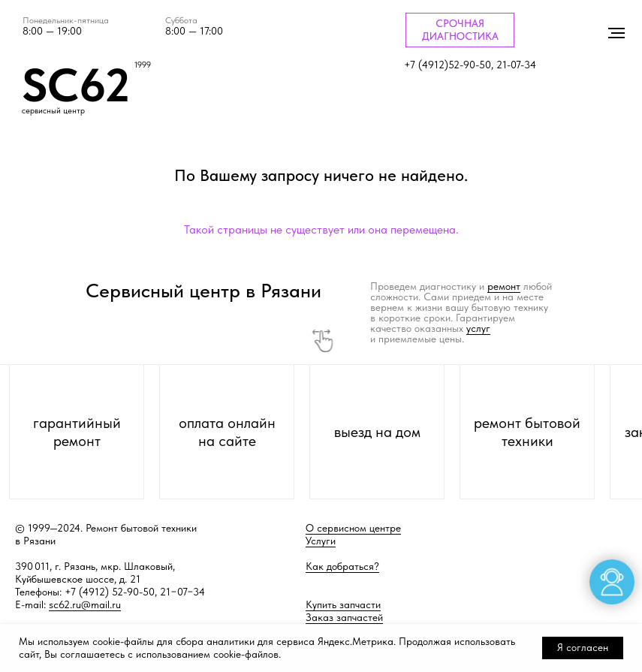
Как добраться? (342, 566)
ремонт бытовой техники (527, 432)
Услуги (321, 541)
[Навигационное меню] (616, 33)
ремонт (504, 286)
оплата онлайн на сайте (227, 432)
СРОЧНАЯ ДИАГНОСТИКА (460, 30)
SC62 (76, 85)
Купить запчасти (343, 604)
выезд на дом (377, 432)
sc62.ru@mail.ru (85, 604)
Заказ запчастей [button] (344, 617)
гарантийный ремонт (77, 432)
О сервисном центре (353, 528)
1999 (143, 65)
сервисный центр (53, 111)
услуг (478, 328)
